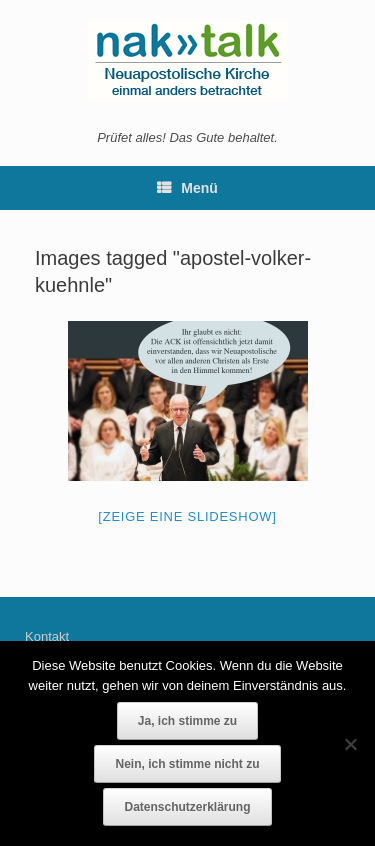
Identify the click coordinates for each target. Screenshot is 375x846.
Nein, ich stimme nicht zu (187, 764)
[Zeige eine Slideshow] (187, 516)
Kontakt (47, 636)
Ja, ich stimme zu (187, 721)
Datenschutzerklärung (187, 807)
